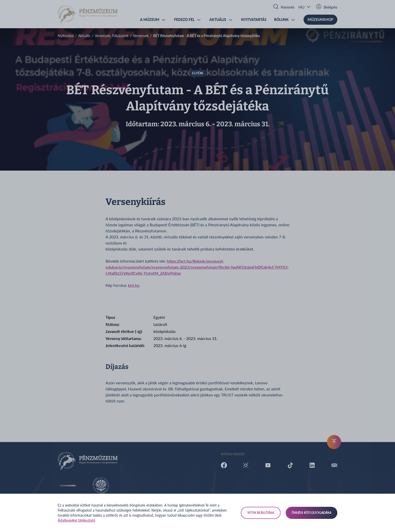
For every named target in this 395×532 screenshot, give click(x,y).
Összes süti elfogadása (311, 513)
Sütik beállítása (261, 513)
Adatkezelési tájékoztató (76, 520)
